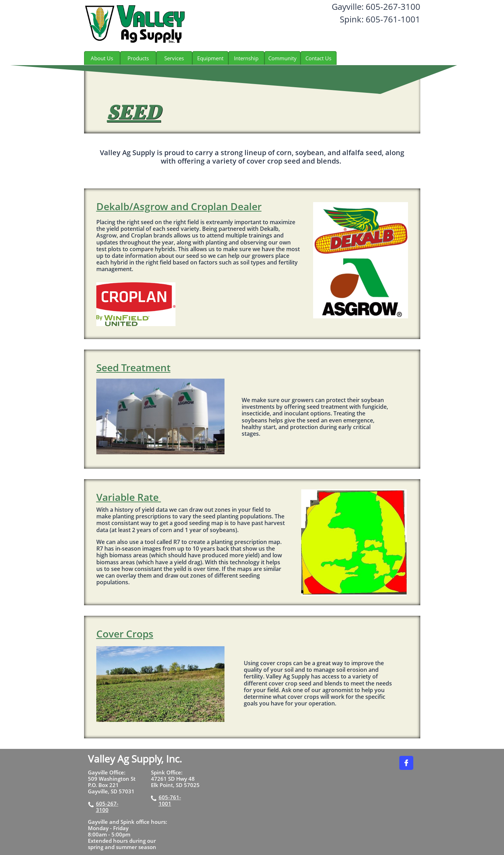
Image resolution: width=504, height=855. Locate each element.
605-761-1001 (170, 800)
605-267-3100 (107, 807)
